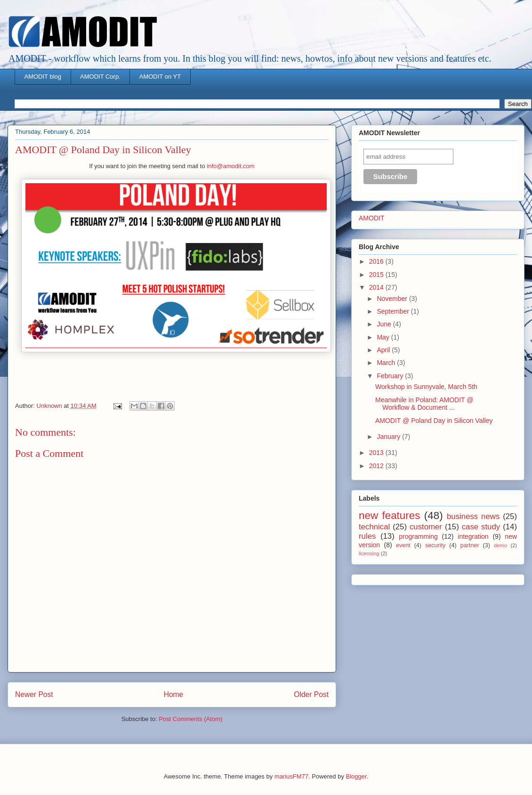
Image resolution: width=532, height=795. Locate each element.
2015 (377, 275)
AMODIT (371, 218)
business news (473, 516)
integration (473, 536)
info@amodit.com (230, 166)
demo (500, 545)
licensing (369, 553)
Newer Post (34, 694)
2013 (377, 453)
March (387, 363)
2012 (377, 466)
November (393, 299)
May (384, 337)
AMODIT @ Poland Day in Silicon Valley (434, 421)
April (384, 350)
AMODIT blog (43, 77)
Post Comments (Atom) (190, 719)
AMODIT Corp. (100, 77)
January (389, 437)
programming (418, 536)
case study (481, 527)
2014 (377, 287)
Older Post (311, 694)
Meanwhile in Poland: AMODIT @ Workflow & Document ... (424, 404)
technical (374, 527)
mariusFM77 (291, 776)
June (385, 324)
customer (426, 527)
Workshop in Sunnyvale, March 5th (426, 387)
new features (389, 515)
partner (470, 545)
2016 (377, 261)
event (403, 545)
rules (367, 536)
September (394, 311)
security (435, 545)
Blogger (356, 776)
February (391, 376)
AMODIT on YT (160, 77)
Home (174, 694)
